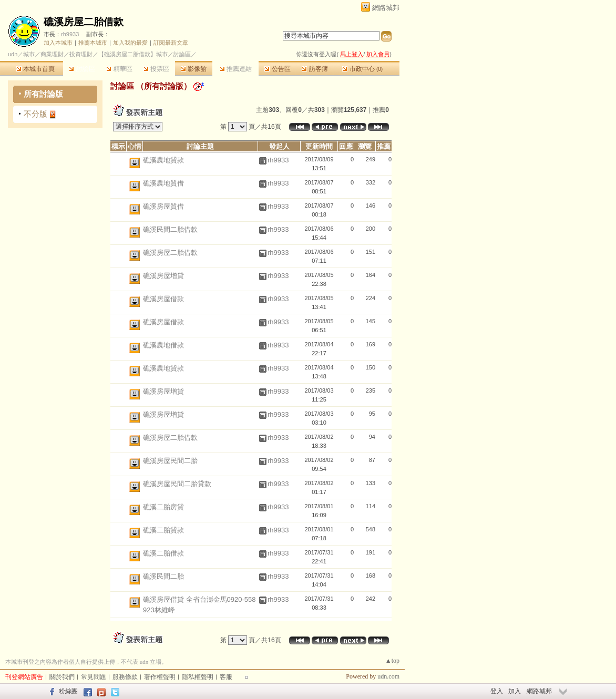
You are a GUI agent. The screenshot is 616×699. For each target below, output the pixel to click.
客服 (226, 677)
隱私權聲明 (198, 677)
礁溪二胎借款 (163, 553)
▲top (392, 661)
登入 (497, 691)
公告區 (277, 69)
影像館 (194, 69)
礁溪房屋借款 (163, 299)
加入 (515, 691)
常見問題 (94, 677)
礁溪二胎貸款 (163, 530)
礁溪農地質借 (163, 183)
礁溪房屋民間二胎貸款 (177, 484)
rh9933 (70, 34)
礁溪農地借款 (163, 345)
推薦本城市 (93, 43)
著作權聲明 (160, 677)
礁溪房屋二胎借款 (84, 22)
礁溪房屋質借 (163, 206)
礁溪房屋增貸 (163, 276)
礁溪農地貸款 (163, 160)
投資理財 (81, 54)
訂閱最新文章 (171, 43)
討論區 (82, 69)
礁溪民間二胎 (163, 576)
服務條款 (125, 677)
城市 (29, 54)
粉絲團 (68, 691)
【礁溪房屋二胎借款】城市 (133, 54)
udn (13, 54)
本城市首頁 (35, 69)
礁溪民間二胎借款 (170, 229)
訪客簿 (315, 69)
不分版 (35, 114)
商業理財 (52, 54)
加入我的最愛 (130, 43)
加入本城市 (58, 43)
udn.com (388, 676)
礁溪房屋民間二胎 (170, 461)
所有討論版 (43, 94)
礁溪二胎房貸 (163, 507)
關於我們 (62, 677)
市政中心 (362, 69)
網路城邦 (386, 8)
